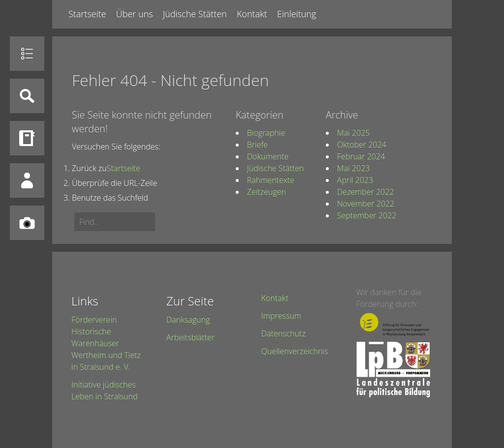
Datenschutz (283, 333)
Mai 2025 (354, 133)
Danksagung (188, 320)
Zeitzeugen (267, 192)
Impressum (281, 316)
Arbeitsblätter (190, 337)
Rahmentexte (271, 180)
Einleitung (297, 14)
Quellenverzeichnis (295, 351)
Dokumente (268, 156)
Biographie (266, 133)
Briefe (257, 145)
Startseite (87, 14)
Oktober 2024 (362, 145)
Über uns (135, 14)
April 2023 (355, 180)
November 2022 (366, 204)
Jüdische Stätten (195, 14)
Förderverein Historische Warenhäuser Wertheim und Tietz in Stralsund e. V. (106, 343)
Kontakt (252, 14)
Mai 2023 (354, 168)
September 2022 (367, 215)
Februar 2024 (361, 156)
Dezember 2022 (366, 192)
